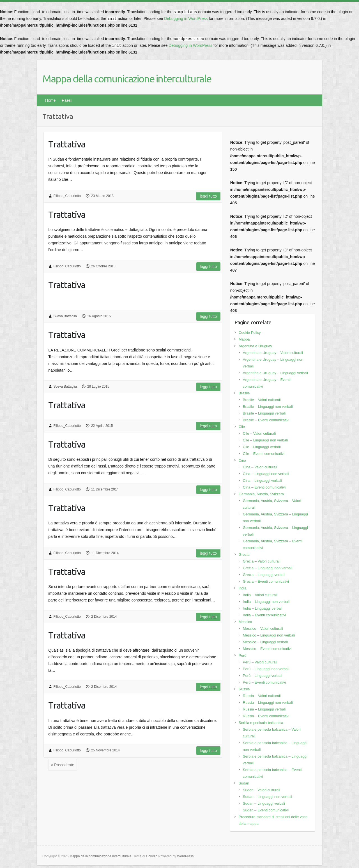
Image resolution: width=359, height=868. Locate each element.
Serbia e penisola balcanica (261, 723)
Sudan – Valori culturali (262, 790)
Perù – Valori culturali (260, 662)
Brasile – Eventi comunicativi (266, 420)
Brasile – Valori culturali (262, 400)
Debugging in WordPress (186, 18)
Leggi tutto (209, 196)
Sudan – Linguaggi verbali (264, 803)
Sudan (244, 783)
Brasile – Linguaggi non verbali (268, 407)
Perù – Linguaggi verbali (263, 676)
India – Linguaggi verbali (263, 608)
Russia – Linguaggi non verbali (268, 702)
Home (50, 100)
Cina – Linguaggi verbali (262, 481)
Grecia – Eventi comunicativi (266, 581)
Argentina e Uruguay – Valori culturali (273, 353)
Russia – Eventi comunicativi (266, 716)
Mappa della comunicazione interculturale (127, 79)
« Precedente (62, 765)
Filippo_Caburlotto (67, 196)
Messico (245, 622)
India (243, 588)
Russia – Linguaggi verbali (264, 709)
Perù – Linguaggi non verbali (266, 669)
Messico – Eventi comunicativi (267, 649)
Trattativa (67, 144)
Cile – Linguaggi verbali (262, 447)
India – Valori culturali (260, 595)
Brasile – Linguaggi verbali (264, 413)
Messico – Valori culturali (263, 629)
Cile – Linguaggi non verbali (265, 440)
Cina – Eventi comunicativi (264, 487)
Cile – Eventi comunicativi (264, 454)
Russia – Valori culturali (262, 696)
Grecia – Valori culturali (262, 561)
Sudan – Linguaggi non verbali (268, 797)
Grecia (244, 555)
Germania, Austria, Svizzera (261, 494)
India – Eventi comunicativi (264, 615)
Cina (242, 460)
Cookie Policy (250, 333)
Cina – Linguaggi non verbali (266, 474)
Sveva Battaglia (65, 316)
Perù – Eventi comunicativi (264, 682)
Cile (242, 427)
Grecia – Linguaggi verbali (264, 575)
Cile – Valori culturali (259, 433)
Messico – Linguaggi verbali (265, 642)
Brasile (244, 393)
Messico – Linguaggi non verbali (269, 635)
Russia (244, 689)
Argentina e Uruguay (255, 346)
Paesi (67, 100)
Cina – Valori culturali (260, 467)
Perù (242, 655)
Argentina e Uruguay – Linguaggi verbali (275, 373)
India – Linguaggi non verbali (266, 602)
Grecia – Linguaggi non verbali (268, 568)
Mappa (244, 339)
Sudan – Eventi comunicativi (266, 810)
